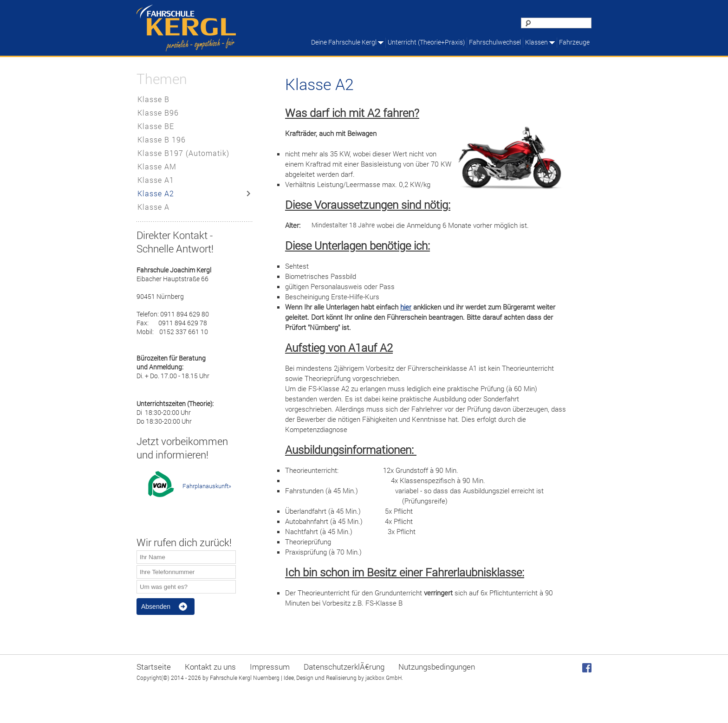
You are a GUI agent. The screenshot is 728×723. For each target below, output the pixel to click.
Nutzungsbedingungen (437, 667)
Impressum (270, 667)
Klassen (536, 42)
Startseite (154, 667)
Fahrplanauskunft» (207, 486)
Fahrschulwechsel (495, 42)
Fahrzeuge (574, 42)
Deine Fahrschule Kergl (344, 42)
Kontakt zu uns (210, 667)
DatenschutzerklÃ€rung (344, 667)
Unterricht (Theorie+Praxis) (426, 42)
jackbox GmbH (383, 678)
